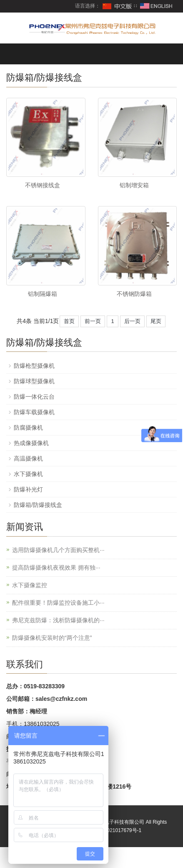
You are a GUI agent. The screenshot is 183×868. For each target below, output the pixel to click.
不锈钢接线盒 (43, 185)
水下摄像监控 (30, 585)
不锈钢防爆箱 (134, 294)
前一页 (93, 321)
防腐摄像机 (28, 428)
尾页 (156, 321)
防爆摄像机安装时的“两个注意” (52, 638)
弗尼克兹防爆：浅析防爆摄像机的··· (58, 620)
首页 (69, 321)
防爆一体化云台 (34, 397)
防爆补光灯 (28, 489)
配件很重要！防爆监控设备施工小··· (58, 603)
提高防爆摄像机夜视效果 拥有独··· (56, 568)
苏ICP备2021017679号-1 (114, 830)
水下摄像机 (28, 474)
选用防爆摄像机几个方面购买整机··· (58, 550)
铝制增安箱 (134, 185)
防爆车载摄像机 (34, 412)
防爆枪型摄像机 (34, 366)
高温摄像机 (28, 458)
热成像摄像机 (31, 443)
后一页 (132, 321)
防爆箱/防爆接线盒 (38, 505)
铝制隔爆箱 (43, 294)
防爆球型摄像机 (34, 381)
